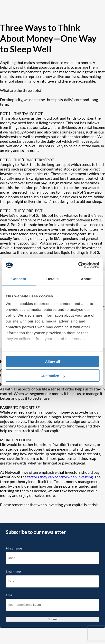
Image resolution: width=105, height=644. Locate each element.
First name (14, 548)
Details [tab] (53, 279)
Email (10, 595)
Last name (13, 572)
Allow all (52, 361)
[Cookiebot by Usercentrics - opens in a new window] (78, 265)
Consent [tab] (19, 279)
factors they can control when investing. (60, 477)
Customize (53, 376)
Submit (52, 619)
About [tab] (86, 279)
